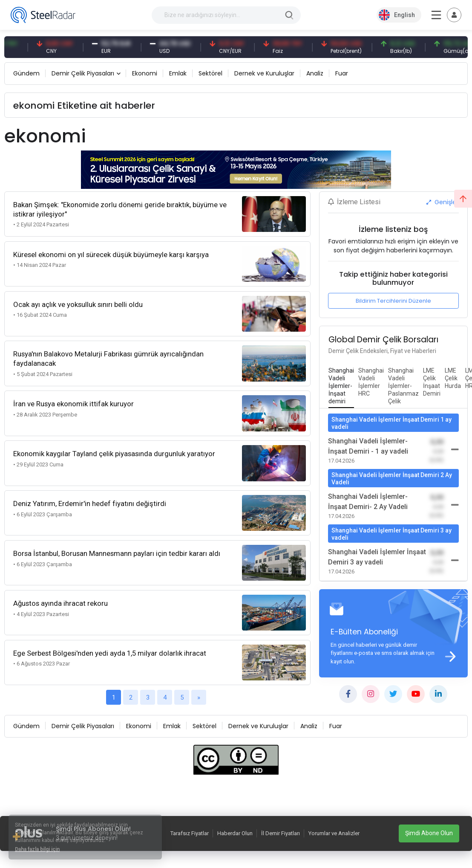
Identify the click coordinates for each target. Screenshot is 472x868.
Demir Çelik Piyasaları (83, 73)
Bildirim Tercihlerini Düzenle (393, 301)
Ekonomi (145, 73)
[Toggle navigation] (454, 15)
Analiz (315, 73)
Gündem (26, 73)
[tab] (341, 386)
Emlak (178, 73)
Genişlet (443, 202)
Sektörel (210, 73)
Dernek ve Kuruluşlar (264, 73)
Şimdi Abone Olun (429, 833)
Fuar (342, 73)
